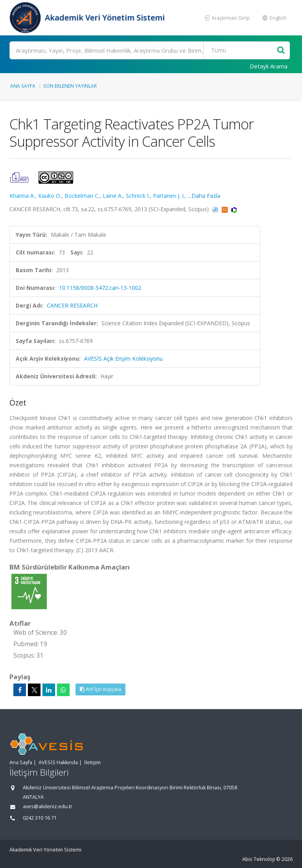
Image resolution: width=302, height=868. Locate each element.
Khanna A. (22, 196)
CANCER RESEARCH (72, 305)
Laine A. (113, 196)
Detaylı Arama (269, 66)
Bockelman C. (82, 196)
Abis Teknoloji (259, 859)
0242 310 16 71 (40, 818)
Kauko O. (50, 196)
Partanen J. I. (169, 196)
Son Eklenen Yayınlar (70, 86)
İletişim (92, 762)
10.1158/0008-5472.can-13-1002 (100, 288)
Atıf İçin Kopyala (100, 689)
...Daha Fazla (204, 196)
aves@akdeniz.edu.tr (48, 806)
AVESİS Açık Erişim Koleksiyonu (123, 358)
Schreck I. (138, 196)
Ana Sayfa (23, 86)
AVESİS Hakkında (58, 762)
